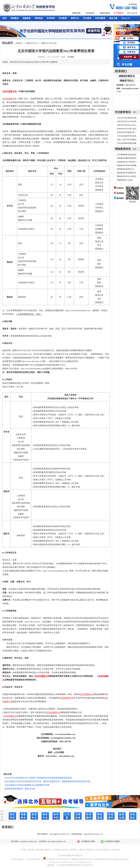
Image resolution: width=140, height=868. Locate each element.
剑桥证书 (82, 850)
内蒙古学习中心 (32, 43)
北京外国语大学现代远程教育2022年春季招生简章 (27, 785)
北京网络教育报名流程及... (127, 155)
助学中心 (75, 18)
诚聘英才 (48, 850)
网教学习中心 (127, 81)
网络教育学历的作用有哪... (127, 165)
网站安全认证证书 (122, 859)
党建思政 (27, 18)
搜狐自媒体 (105, 13)
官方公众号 (132, 13)
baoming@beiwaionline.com (59, 834)
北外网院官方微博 (87, 841)
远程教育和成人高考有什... (127, 162)
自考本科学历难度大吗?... (127, 132)
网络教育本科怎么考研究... (127, 176)
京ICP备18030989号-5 (34, 859)
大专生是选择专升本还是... (127, 136)
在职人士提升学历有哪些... (127, 140)
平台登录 (87, 18)
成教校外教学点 (127, 76)
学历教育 (63, 18)
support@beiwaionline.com (93, 834)
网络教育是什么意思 (125, 180)
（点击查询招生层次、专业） (29, 314)
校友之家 (113, 18)
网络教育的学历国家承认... (127, 173)
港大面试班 (116, 850)
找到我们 (32, 850)
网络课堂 (90, 850)
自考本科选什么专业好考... (127, 121)
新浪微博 (90, 13)
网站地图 (40, 850)
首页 (4, 18)
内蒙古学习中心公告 (49, 43)
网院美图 (76, 13)
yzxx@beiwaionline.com (28, 841)
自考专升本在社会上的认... (127, 125)
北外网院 (71, 57)
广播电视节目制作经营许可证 (82, 859)
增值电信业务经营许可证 (104, 859)
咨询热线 (133, 4)
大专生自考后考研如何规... (127, 118)
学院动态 (39, 18)
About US (126, 18)
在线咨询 (119, 188)
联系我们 (121, 71)
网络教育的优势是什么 (126, 169)
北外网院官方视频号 (112, 841)
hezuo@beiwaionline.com (57, 841)
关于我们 (24, 850)
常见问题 (127, 65)
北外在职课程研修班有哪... (127, 143)
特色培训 (106, 850)
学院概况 (14, 18)
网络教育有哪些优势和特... (127, 158)
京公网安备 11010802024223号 (56, 859)
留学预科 (73, 850)
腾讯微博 (119, 198)
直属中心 (20, 43)
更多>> (136, 112)
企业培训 (98, 850)
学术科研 (51, 18)
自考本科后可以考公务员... (127, 129)
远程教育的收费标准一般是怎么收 (20, 789)
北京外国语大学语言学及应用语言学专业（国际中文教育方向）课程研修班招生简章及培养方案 (47, 781)
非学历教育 (100, 18)
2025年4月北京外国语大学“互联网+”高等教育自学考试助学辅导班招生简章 (38, 778)
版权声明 (65, 850)
